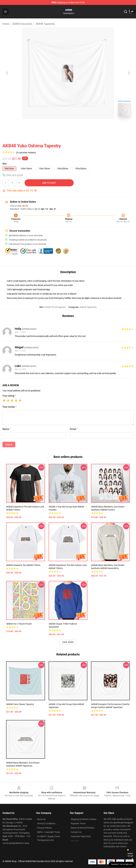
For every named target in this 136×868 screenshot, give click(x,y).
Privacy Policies (44, 828)
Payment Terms (78, 823)
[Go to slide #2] (76, 126)
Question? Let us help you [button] (122, 864)
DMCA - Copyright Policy (49, 832)
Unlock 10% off (130, 855)
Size (5, 164)
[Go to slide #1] (60, 126)
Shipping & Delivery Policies (84, 819)
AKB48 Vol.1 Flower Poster (19, 624)
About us (41, 819)
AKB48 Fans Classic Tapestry (20, 704)
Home (6, 24)
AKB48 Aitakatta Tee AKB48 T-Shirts (23, 565)
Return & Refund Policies (82, 828)
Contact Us (76, 832)
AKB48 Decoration (22, 24)
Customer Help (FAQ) (81, 836)
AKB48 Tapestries (45, 24)
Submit (9, 445)
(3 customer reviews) (26, 153)
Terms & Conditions (46, 823)
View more (68, 642)
